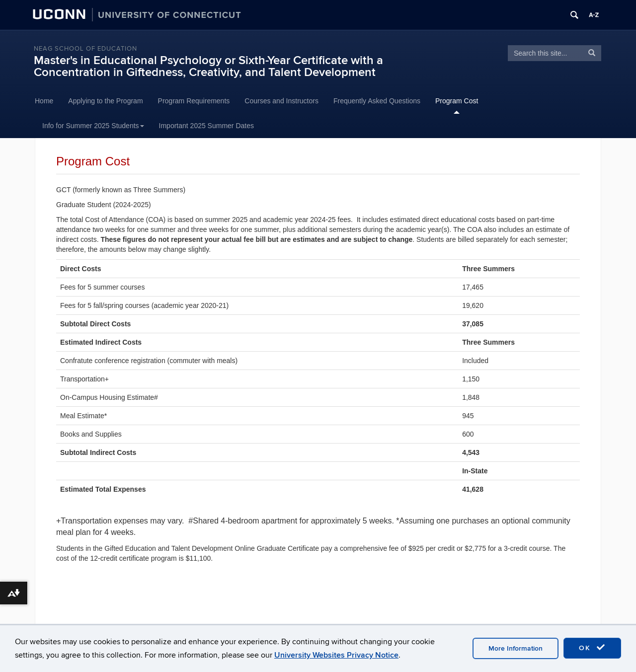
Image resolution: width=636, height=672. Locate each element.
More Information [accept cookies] (516, 648)
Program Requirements (194, 101)
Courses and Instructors (281, 101)
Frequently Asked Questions (377, 101)
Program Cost (457, 101)
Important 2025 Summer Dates (206, 126)
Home (44, 101)
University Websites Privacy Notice (336, 655)
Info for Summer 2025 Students (93, 126)
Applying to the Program (105, 101)
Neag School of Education (85, 49)
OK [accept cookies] (592, 648)
